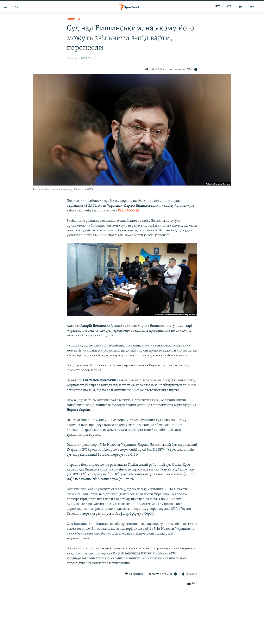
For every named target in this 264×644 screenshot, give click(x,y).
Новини (73, 19)
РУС (218, 7)
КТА (229, 7)
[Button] (155, 69)
